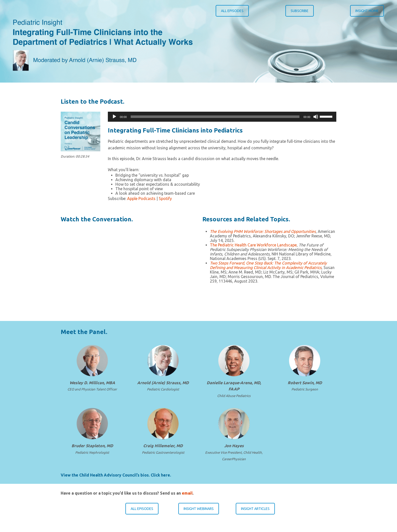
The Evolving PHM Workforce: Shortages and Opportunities (263, 231)
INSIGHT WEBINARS (199, 509)
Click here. (161, 475)
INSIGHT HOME (367, 11)
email (187, 493)
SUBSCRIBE (300, 11)
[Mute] (316, 117)
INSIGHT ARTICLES (255, 509)
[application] (222, 117)
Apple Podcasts (141, 198)
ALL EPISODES (232, 11)
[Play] (114, 117)
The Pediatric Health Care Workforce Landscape (253, 245)
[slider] (215, 117)
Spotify (165, 198)
